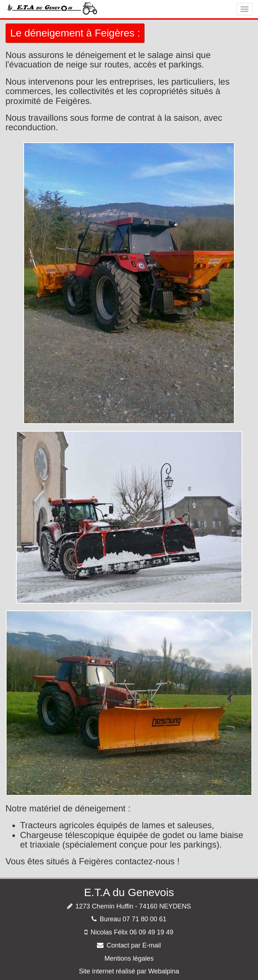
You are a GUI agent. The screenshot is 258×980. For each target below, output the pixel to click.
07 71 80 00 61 (144, 919)
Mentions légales (129, 958)
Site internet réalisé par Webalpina (129, 971)
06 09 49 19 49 (151, 932)
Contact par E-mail (134, 945)
